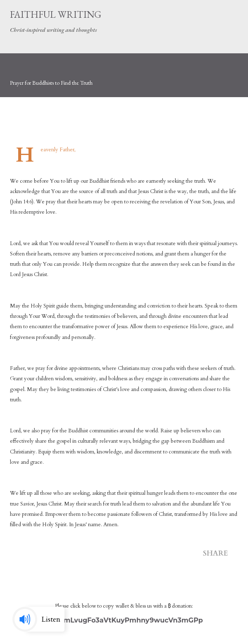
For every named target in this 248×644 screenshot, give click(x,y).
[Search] (213, 15)
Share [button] (216, 553)
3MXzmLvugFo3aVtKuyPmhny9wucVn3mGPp (124, 620)
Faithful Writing (56, 14)
